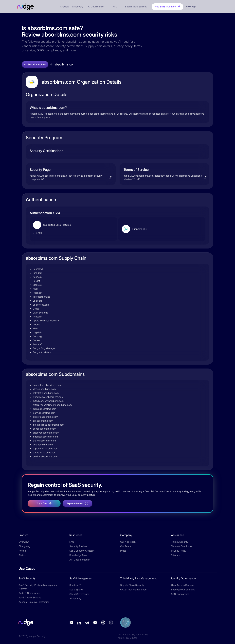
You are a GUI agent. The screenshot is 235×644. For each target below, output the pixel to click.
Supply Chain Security (132, 585)
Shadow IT (75, 585)
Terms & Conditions (181, 546)
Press (123, 551)
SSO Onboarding (180, 594)
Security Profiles (78, 546)
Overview (24, 542)
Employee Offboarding (183, 590)
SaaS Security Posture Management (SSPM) (38, 587)
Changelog (24, 546)
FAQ (72, 542)
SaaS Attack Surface (30, 597)
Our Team (126, 546)
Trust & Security (180, 542)
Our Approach (128, 542)
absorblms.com (65, 64)
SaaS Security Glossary (82, 551)
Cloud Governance (79, 594)
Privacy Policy (179, 551)
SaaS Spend (76, 590)
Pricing (22, 551)
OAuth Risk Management (134, 590)
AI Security (75, 598)
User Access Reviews (183, 585)
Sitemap (176, 555)
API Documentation (80, 560)
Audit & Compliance (29, 593)
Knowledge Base (78, 555)
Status (22, 555)
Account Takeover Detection (34, 602)
